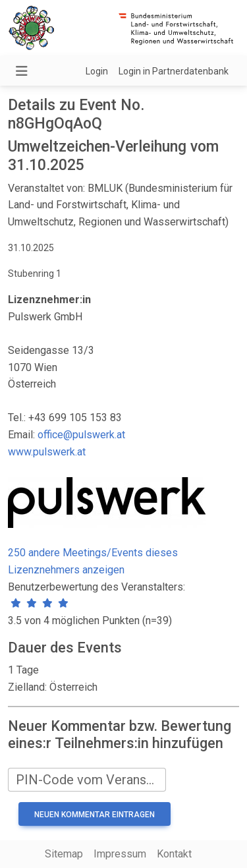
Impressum (120, 854)
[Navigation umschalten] (22, 71)
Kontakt (174, 854)
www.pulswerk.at (47, 452)
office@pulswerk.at (81, 435)
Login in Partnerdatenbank (174, 71)
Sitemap (64, 854)
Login (97, 71)
